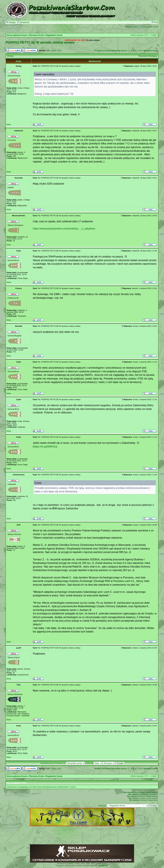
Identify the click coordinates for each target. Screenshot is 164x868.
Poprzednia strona (119, 51)
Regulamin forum (54, 35)
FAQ (155, 22)
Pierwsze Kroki (36, 35)
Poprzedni (143, 56)
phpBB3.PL (103, 865)
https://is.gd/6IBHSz (45, 446)
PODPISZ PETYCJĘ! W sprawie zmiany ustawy (40, 42)
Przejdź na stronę (102, 51)
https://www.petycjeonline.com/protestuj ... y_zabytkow (64, 229)
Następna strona (151, 51)
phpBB (70, 864)
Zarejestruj (23, 22)
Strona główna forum (17, 35)
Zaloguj (11, 22)
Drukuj (10, 56)
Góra (9, 124)
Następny (153, 56)
